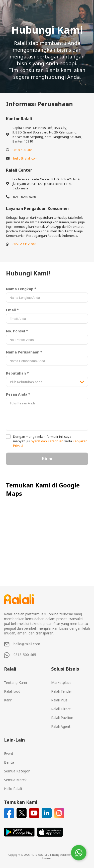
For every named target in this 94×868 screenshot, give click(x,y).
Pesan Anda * (18, 394)
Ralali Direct (61, 709)
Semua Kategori (17, 771)
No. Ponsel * (17, 331)
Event (9, 753)
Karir (8, 700)
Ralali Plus (59, 700)
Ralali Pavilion (62, 718)
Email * (12, 310)
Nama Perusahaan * (24, 352)
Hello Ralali (13, 789)
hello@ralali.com (25, 158)
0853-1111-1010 (24, 244)
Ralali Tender (62, 691)
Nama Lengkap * (21, 289)
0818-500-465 (23, 150)
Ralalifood (12, 691)
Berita (9, 762)
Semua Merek (15, 780)
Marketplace (61, 682)
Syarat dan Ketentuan (47, 441)
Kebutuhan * (17, 373)
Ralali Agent (61, 726)
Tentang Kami (15, 682)
